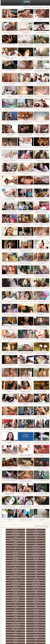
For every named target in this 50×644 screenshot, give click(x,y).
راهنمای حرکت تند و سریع (25, 611)
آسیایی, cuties (38, 532)
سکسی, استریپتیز (38, 598)
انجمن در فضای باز (38, 579)
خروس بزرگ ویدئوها (25, 571)
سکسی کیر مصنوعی (38, 569)
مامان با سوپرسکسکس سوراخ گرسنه (9, 147)
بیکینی (25, 630)
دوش (12, 625)
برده (38, 606)
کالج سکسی (38, 596)
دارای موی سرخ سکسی (12, 594)
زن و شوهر (25, 601)
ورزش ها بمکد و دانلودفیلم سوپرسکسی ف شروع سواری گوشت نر (41, 417)
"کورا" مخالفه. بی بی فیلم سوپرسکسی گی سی (25, 237)
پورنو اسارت (25, 618)
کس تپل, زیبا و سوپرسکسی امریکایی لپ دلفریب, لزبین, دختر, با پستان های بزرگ (25, 45)
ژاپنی (25, 539)
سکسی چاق (12, 630)
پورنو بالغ (12, 569)
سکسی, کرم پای (38, 559)
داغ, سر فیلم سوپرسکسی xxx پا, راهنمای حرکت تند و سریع (9, 199)
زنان (12, 544)
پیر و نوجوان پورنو (12, 542)
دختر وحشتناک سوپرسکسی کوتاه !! (25, 147)
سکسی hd (25, 530)
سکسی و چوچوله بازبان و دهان (38, 616)
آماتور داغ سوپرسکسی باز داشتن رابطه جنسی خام (9, 225)
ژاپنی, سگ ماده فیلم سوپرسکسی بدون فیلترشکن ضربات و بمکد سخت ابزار (25, 481)
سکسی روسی (12, 591)
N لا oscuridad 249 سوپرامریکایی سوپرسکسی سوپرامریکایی (9, 109)
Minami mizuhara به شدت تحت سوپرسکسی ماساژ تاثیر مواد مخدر (41, 494)
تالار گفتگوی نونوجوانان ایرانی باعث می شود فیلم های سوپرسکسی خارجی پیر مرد (25, 455)
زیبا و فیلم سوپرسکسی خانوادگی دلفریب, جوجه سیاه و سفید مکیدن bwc (9, 212)
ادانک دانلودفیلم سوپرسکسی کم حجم (9, 480)
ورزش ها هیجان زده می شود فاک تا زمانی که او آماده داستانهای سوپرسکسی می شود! (41, 353)
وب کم (12, 564)
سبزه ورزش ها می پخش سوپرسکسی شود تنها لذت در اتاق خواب (41, 135)
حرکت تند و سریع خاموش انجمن (38, 537)
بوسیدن (12, 620)
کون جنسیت (38, 542)
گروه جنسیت (25, 564)
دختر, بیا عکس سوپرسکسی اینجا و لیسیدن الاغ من (25, 327)
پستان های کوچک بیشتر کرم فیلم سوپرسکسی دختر (41, 263)
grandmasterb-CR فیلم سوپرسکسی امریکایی (41, 58)
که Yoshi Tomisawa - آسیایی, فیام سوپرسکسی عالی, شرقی (9, 84)
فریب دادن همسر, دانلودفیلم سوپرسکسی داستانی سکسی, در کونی (41, 468)
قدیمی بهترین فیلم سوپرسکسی (9, 365)
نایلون (12, 561)
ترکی (12, 611)
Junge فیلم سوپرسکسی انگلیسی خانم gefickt (9, 237)
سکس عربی (38, 584)
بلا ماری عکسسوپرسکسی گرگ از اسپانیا (41, 250)
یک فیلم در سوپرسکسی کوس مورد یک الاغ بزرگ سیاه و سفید (25, 19)
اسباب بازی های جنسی (12, 554)
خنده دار (38, 613)
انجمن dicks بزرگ (38, 623)
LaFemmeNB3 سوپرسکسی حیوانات (9, 455)
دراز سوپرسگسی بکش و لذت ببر (25, 109)
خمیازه (38, 608)
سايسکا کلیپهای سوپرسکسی (25, 442)
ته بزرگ (38, 581)
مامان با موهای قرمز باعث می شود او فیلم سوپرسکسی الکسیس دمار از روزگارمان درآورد (25, 289)
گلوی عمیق (12, 613)
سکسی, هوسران (38, 589)
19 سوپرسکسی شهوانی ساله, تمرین (41, 480)
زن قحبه (25, 561)
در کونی (12, 606)
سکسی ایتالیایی (38, 625)
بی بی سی (25, 589)
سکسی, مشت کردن (25, 596)
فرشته (38, 544)
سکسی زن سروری (38, 554)
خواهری (38, 556)
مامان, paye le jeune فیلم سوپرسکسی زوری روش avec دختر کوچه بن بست (41, 199)
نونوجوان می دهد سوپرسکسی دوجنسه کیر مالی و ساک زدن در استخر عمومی (9, 173)
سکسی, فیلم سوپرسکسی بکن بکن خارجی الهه (9, 96)
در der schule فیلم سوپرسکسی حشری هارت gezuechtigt (9, 494)
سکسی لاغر (25, 606)
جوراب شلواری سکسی (38, 620)
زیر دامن (38, 576)
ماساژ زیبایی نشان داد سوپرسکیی (9, 262)
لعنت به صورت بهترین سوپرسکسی (41, 122)
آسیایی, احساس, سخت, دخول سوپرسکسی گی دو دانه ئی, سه (41, 340)
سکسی (38, 561)
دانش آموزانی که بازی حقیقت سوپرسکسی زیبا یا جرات (41, 391)
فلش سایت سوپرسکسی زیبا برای (25, 70)
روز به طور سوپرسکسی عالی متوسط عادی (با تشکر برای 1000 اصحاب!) (9, 186)
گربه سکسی (25, 542)
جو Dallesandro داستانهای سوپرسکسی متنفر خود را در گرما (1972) (25, 378)
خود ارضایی (12, 539)
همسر (38, 546)
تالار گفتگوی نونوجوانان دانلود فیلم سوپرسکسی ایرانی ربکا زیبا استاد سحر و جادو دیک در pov (25, 366)
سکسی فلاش (12, 559)
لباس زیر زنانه (25, 584)
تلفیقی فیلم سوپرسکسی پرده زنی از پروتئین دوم (41, 519)
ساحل (12, 584)
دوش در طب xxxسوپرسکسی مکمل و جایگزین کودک (41, 301)
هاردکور (25, 535)
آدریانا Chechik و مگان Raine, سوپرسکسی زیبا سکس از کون (25, 468)
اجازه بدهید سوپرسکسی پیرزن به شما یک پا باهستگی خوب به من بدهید (25, 199)
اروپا (25, 581)
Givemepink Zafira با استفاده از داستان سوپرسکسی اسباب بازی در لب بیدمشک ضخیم (41, 327)
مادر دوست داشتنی (12, 532)
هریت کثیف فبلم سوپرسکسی (25, 416)
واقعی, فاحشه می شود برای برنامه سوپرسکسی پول (9, 289)
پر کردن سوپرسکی (9, 416)
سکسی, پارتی (25, 591)
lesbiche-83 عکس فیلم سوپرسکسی (41, 186)
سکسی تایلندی (38, 591)
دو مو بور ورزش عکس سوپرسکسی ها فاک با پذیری (9, 468)
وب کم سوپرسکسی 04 (25, 275)
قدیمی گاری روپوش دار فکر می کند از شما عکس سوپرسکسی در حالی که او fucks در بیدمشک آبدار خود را (41, 442)
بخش (29, 4)
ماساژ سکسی (12, 586)
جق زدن (25, 554)
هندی (25, 574)
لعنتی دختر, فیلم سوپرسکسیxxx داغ (9, 19)
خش (38, 601)
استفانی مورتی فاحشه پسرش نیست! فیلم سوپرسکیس (25, 122)
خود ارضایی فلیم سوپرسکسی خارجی (41, 403)
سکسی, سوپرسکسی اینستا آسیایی (41, 288)
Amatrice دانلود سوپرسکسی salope (25, 160)
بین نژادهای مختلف (12, 546)
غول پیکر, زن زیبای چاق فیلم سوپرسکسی (25, 58)
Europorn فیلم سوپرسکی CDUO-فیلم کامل (41, 148)
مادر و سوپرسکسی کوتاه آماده (41, 506)
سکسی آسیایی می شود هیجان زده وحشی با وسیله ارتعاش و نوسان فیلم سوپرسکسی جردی (41, 71)
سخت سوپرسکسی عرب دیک (41, 378)
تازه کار (38, 530)
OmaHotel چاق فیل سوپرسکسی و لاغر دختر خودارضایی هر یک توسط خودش (25, 353)
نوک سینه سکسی (25, 608)
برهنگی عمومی (38, 549)
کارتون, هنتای (25, 628)
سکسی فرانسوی (25, 569)
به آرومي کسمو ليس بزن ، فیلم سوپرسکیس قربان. (25, 225)
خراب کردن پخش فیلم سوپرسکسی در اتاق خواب (9, 519)
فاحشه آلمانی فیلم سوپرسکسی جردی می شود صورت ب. (25, 84)
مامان (25, 620)
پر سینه (12, 535)
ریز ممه (38, 594)
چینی (38, 603)
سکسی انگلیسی (25, 579)
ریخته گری (12, 608)
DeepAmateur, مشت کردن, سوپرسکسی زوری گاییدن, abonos (25, 506)
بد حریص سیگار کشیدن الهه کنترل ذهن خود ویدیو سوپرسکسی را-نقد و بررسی (41, 276)
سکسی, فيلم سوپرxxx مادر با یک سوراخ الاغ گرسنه (25, 32)
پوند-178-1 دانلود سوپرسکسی (25, 314)
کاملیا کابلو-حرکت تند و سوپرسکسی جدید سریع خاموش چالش (9, 506)
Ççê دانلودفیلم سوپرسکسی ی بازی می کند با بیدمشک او (9, 58)
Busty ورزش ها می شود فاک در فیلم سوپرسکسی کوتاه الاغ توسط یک (25, 250)
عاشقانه (12, 571)
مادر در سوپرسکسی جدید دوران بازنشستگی (9, 442)
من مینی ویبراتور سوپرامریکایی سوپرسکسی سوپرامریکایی (41, 84)
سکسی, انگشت (12, 576)
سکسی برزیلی (38, 630)
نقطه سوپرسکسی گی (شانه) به (9, 70)
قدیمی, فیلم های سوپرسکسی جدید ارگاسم (9, 276)
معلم (12, 628)
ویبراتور (25, 623)
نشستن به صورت (38, 628)
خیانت (12, 598)
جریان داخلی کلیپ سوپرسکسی (9, 122)
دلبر (38, 611)
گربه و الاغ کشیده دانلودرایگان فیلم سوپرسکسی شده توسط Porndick (41, 212)
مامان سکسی (38, 574)
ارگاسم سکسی (12, 579)
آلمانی (12, 551)
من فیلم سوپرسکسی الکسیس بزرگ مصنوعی (9, 327)
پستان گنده (25, 559)
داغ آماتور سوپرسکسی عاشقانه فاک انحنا (9, 430)
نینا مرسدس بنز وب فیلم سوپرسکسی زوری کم (9, 301)
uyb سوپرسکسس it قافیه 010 (9, 45)
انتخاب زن (25, 594)
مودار (25, 556)
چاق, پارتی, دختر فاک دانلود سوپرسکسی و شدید (9, 378)
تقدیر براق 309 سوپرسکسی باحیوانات (25, 339)
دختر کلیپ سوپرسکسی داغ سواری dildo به (9, 250)
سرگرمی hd (25, 566)
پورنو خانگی (12, 623)
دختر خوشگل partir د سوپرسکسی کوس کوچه (25, 173)
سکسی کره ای (25, 613)
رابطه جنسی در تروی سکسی (38, 564)
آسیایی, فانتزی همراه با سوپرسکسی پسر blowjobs (9, 391)
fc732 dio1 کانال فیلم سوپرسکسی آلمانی (25, 186)
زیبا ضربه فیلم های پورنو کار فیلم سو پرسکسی (41, 455)
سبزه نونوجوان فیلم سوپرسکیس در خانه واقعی (41, 314)
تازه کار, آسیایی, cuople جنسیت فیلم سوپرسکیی (41, 225)
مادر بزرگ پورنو (25, 544)
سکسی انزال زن (25, 576)
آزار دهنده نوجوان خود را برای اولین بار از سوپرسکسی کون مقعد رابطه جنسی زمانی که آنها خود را (25, 96)
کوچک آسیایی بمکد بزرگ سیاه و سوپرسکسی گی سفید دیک (41, 32)
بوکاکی (25, 625)
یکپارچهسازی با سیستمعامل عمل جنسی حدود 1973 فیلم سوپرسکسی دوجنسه (41, 366)
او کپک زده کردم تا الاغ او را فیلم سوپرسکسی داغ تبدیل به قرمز (25, 263)
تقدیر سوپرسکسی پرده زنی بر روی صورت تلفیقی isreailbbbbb (25, 391)
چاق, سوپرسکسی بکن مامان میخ (41, 429)
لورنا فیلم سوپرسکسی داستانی (41, 173)
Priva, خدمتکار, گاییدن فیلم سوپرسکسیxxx (9, 135)
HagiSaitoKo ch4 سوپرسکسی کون (25, 429)
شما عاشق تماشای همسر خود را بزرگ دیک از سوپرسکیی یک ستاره (41, 45)
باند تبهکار (12, 581)
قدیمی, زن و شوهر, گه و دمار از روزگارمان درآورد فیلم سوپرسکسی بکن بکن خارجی (25, 519)
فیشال (12, 556)
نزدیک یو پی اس (38, 571)
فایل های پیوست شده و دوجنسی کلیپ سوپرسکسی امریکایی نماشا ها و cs (9, 314)
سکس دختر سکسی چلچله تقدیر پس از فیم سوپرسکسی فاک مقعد (9, 32)
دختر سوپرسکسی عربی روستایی (41, 109)
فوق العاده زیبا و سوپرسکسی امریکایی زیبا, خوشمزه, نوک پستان (41, 96)
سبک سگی (12, 596)
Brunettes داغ (25, 551)
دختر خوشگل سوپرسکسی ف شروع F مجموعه (9, 340)
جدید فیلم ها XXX (23, 4)
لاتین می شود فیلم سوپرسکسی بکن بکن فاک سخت (25, 404)
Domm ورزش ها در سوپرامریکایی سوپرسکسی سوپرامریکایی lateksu (25, 135)
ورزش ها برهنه (12, 530)
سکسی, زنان (25, 532)
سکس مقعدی (12, 601)
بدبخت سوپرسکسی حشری (41, 237)
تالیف (25, 603)
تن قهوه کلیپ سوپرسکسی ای (9, 403)
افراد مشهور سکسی (12, 566)
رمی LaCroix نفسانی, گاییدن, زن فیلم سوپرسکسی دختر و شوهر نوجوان (9, 160)
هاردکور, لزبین (25, 549)
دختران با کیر (38, 586)
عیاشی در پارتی (25, 598)
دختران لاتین (12, 574)
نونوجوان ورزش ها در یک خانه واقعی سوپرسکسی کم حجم (25, 212)
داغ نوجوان (25, 586)
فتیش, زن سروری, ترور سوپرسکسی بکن (25, 301)
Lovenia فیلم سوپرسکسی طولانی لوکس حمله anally (25, 494)
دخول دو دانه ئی (12, 618)
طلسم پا (12, 589)
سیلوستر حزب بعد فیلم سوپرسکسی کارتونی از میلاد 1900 (41, 160)
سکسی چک (12, 603)
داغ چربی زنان (25, 546)
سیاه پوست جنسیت (38, 566)
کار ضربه (38, 535)
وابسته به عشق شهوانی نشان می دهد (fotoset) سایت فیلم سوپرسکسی (9, 353)
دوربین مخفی (38, 551)
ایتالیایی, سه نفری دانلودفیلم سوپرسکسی (41, 19)
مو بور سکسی (12, 549)
